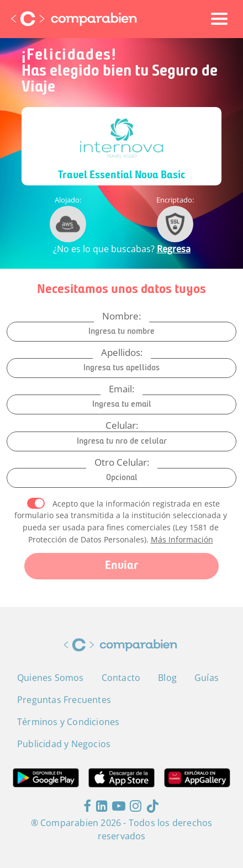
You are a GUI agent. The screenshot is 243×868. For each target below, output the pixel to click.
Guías (207, 678)
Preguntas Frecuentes (64, 700)
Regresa (174, 249)
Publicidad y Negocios (64, 744)
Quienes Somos (51, 678)
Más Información (182, 539)
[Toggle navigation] (219, 19)
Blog (167, 678)
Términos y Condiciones (68, 722)
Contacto (121, 678)
